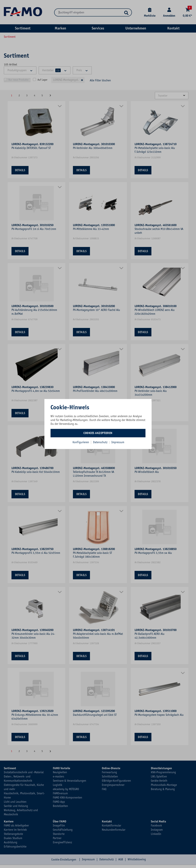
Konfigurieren (81, 442)
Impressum (118, 442)
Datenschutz (101, 442)
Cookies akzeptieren (98, 433)
